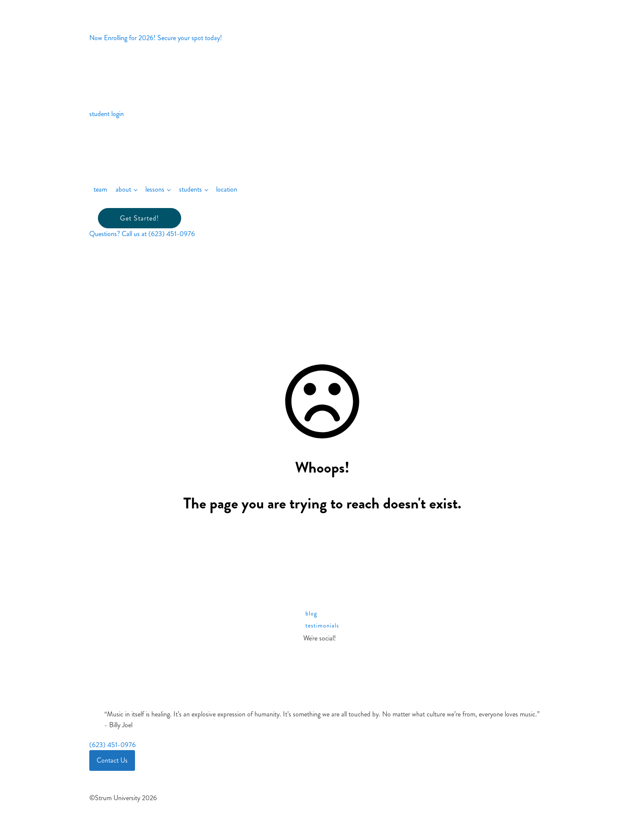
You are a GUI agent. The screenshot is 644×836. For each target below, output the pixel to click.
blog (311, 614)
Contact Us (112, 760)
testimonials (322, 626)
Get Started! (140, 218)
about (123, 189)
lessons (155, 189)
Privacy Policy (114, 782)
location (227, 189)
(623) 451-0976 (113, 745)
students (190, 189)
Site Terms (110, 789)
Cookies (108, 774)
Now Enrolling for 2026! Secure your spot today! (156, 38)
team (100, 189)
